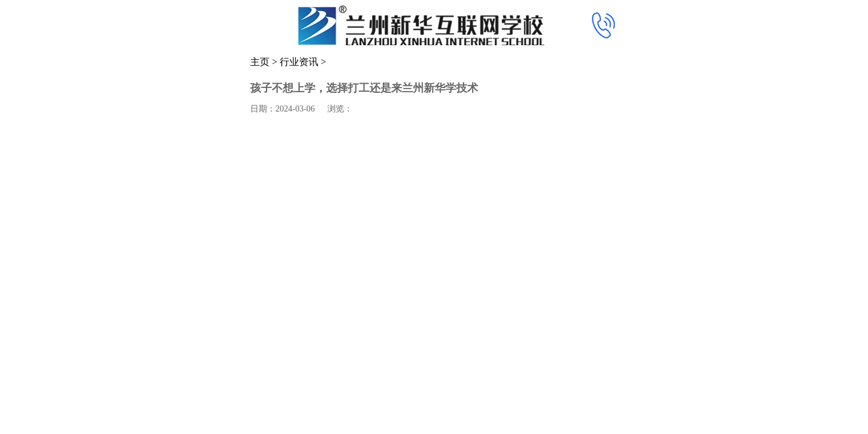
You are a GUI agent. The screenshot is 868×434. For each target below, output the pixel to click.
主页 (260, 62)
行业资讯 (299, 62)
